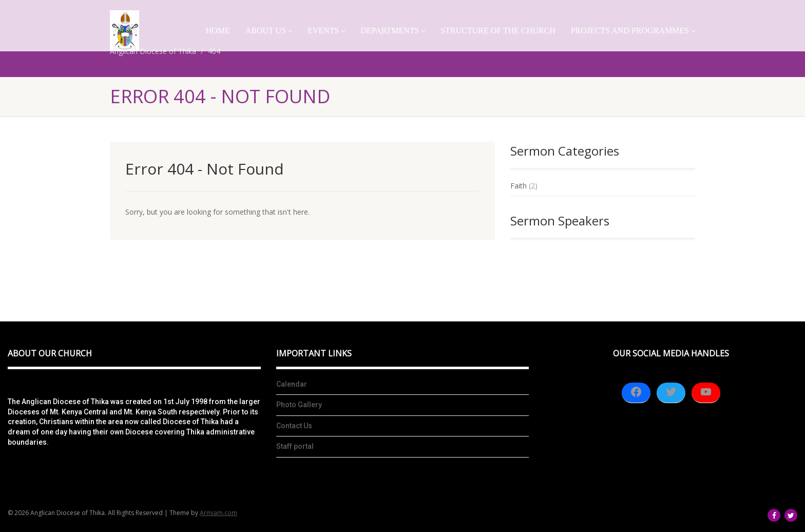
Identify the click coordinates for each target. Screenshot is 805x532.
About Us (269, 31)
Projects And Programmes (633, 31)
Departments (393, 31)
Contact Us (294, 426)
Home (218, 31)
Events (326, 31)
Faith (519, 186)
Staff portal (295, 446)
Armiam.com (218, 513)
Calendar (292, 384)
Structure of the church (498, 31)
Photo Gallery (299, 405)
